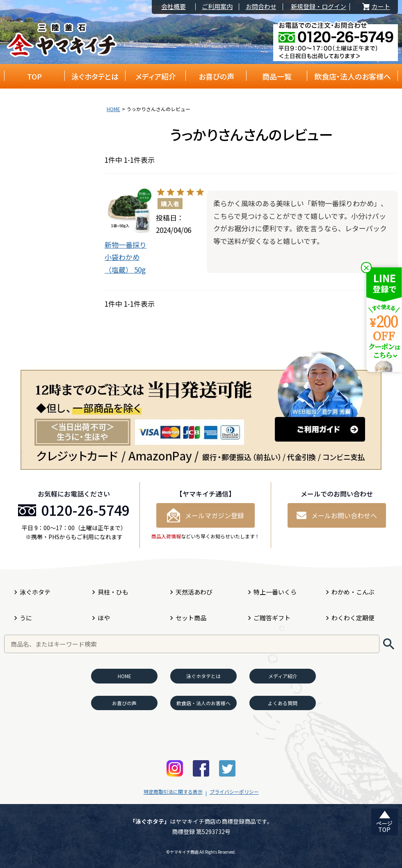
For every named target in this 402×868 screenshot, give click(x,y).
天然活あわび (194, 592)
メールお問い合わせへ (337, 515)
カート (375, 7)
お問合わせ (261, 7)
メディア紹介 (156, 76)
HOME (113, 109)
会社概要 (174, 7)
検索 (389, 644)
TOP (34, 76)
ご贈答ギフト (272, 618)
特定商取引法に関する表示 (173, 792)
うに (26, 618)
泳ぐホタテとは (95, 76)
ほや (104, 618)
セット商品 (191, 618)
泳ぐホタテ (35, 592)
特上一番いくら (275, 592)
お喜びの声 (216, 76)
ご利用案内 (217, 7)
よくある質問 (283, 703)
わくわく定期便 (353, 618)
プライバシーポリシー (234, 792)
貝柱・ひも (113, 592)
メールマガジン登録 (206, 515)
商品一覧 (277, 76)
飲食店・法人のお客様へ (353, 76)
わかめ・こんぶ (353, 592)
